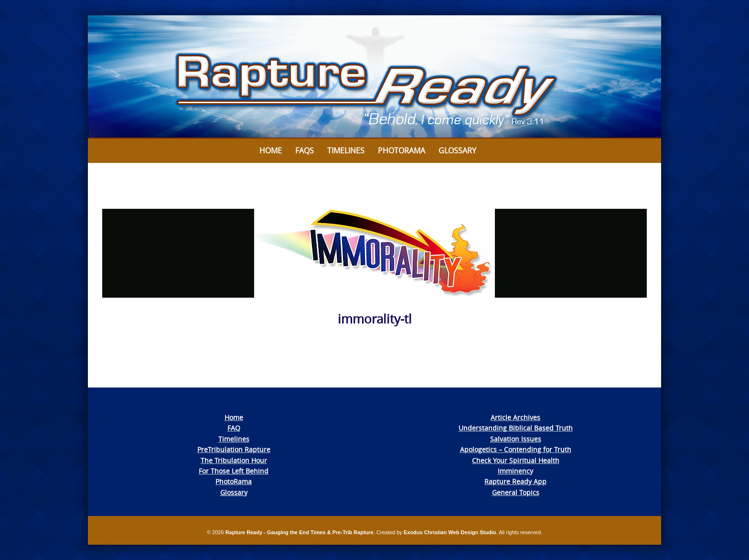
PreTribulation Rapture (234, 449)
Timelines (346, 151)
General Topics (516, 492)
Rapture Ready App (515, 481)
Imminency (515, 471)
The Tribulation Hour (234, 460)
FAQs (305, 151)
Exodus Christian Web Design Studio (450, 532)
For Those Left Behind (234, 471)
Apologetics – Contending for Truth (516, 449)
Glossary (457, 151)
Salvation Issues (516, 439)
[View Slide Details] (374, 77)
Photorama (401, 151)
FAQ (234, 428)
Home (271, 151)
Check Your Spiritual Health (516, 460)
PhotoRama (234, 481)
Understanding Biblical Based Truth (516, 428)
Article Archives (515, 417)
